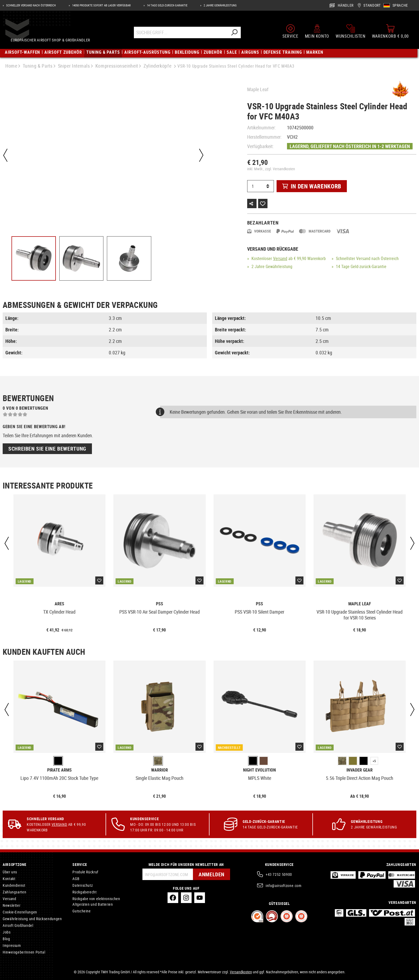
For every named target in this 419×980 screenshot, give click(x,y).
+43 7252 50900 (279, 874)
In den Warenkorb (312, 186)
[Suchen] (235, 33)
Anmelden (212, 874)
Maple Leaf (258, 89)
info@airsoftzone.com (284, 886)
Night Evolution (260, 770)
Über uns (10, 872)
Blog (6, 939)
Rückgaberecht (84, 892)
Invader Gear (360, 770)
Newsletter (11, 905)
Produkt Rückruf (85, 872)
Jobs (7, 932)
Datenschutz (83, 885)
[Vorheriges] (5, 155)
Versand (280, 258)
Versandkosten (241, 972)
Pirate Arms (59, 770)
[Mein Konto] (317, 32)
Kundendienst (14, 885)
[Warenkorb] (390, 32)
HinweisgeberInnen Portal (24, 952)
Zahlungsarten (14, 892)
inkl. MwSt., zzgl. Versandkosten (271, 169)
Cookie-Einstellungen (20, 912)
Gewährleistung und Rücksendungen (32, 919)
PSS (159, 604)
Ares (59, 604)
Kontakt (9, 879)
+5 (374, 761)
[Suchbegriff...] (181, 33)
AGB (76, 879)
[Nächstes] (201, 155)
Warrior (159, 770)
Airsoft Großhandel (18, 925)
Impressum (12, 945)
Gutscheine (82, 911)
